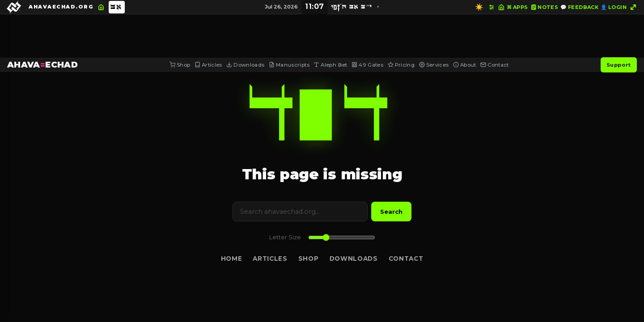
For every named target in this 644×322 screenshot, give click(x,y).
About (465, 65)
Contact (494, 65)
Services (434, 65)
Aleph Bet (330, 65)
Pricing (401, 65)
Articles (208, 65)
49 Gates (367, 65)
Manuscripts (289, 65)
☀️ (479, 7)
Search (391, 212)
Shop (180, 65)
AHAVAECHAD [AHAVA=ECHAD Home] (42, 65)
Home (232, 258)
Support (619, 65)
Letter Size (285, 237)
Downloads (245, 65)
